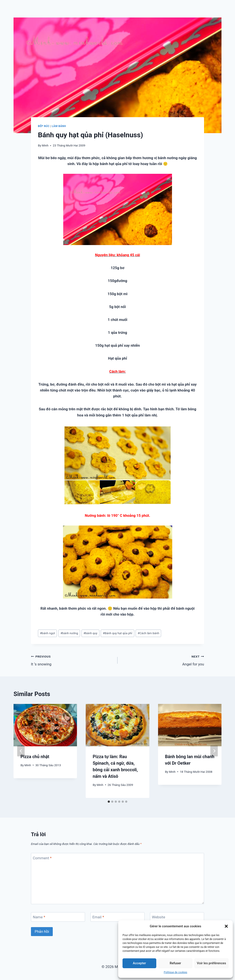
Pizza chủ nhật (35, 757)
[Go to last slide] (21, 751)
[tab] (109, 802)
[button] (226, 926)
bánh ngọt (47, 633)
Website (159, 917)
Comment (42, 858)
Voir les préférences (211, 963)
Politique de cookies (175, 972)
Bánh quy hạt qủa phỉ (118, 633)
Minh (45, 145)
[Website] (177, 917)
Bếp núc (44, 126)
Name (39, 917)
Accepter (139, 963)
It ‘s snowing (72, 660)
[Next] (214, 751)
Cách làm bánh (149, 633)
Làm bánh (59, 126)
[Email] (117, 917)
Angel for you (163, 660)
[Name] (58, 917)
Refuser (175, 963)
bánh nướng (69, 633)
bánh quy (90, 633)
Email (98, 917)
